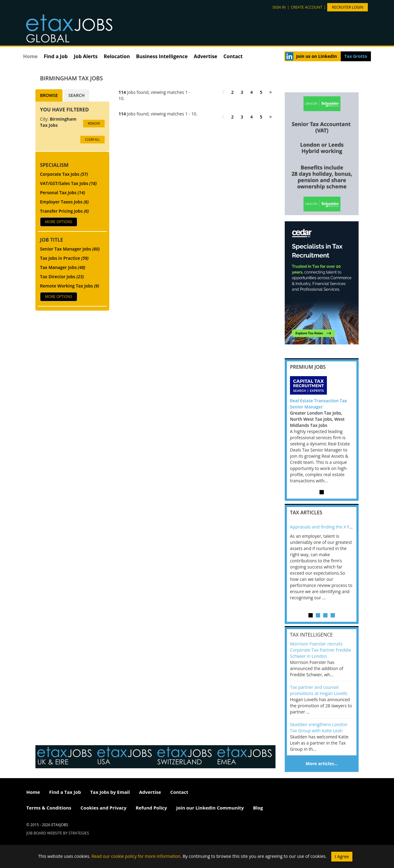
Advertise (206, 56)
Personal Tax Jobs (62, 193)
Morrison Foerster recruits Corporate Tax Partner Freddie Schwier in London (320, 650)
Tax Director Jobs (62, 277)
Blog (258, 808)
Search (76, 95)
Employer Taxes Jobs (64, 202)
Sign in (279, 7)
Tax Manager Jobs (63, 267)
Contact (233, 56)
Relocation (117, 56)
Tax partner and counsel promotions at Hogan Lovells (319, 690)
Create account (307, 7)
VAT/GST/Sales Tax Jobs (68, 183)
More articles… (322, 764)
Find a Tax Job (65, 792)
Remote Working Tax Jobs (70, 286)
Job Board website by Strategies (58, 833)
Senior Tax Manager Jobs (70, 249)
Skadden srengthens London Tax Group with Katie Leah (319, 727)
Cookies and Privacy (104, 808)
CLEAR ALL (92, 139)
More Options (59, 222)
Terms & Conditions (49, 808)
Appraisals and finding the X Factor (325, 527)
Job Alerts (86, 56)
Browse (49, 95)
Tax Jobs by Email (110, 792)
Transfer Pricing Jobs (64, 211)
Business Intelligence (162, 56)
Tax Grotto (356, 56)
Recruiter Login (348, 7)
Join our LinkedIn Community (210, 808)
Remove (94, 123)
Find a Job (56, 56)
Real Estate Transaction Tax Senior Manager (318, 404)
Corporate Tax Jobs (64, 174)
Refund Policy (151, 808)
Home (30, 56)
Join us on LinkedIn (317, 56)
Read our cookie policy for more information (136, 856)
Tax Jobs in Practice (64, 258)
